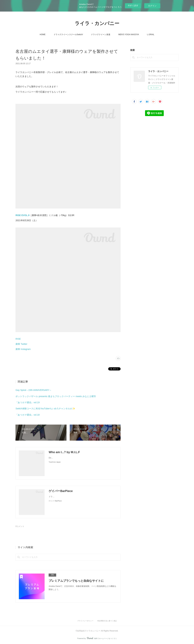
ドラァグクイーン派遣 (101, 35)
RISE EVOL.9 (22, 215)
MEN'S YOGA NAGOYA (129, 35)
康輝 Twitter (21, 344)
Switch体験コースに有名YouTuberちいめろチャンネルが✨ (45, 409)
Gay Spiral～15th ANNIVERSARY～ (33, 390)
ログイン (152, 6)
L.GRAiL (151, 35)
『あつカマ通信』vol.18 (27, 415)
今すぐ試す (133, 6)
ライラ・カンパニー (97, 23)
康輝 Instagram (23, 349)
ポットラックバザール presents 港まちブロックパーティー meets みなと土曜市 (56, 396)
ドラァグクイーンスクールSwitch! (68, 35)
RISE (18, 339)
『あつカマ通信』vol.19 (27, 402)
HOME (43, 35)
